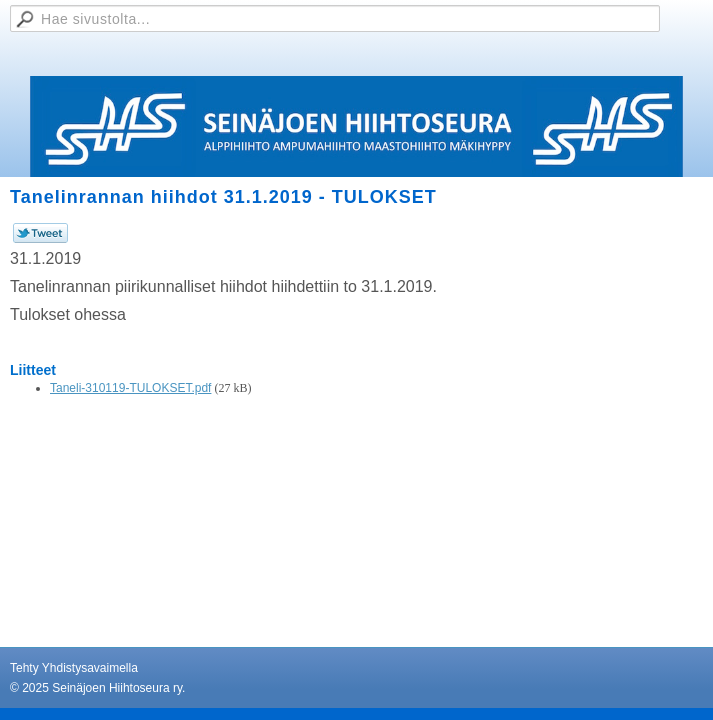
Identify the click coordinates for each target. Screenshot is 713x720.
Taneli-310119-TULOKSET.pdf (130, 388)
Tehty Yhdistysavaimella (74, 668)
